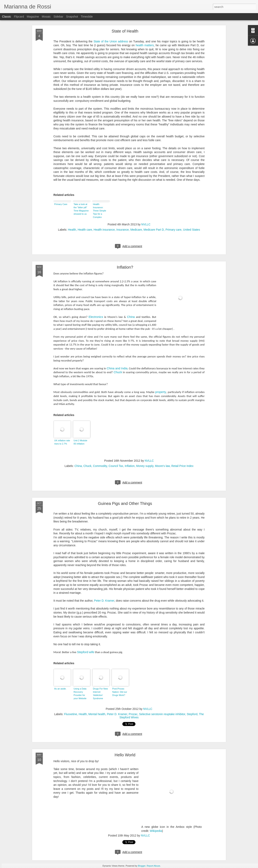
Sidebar (58, 17)
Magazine (33, 17)
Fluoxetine (71, 714)
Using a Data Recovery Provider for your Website (80, 694)
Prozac (133, 714)
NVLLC (146, 224)
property (161, 392)
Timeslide (87, 17)
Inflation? (125, 267)
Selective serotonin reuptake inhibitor (162, 714)
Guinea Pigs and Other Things (125, 503)
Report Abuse (153, 866)
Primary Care (61, 204)
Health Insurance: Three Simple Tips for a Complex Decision (99, 211)
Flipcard (19, 17)
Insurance (122, 230)
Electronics (96, 317)
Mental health (97, 714)
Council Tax (116, 466)
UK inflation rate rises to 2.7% (62, 442)
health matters (145, 45)
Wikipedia (156, 831)
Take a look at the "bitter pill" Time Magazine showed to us (81, 209)
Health (72, 230)
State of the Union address (111, 41)
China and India (117, 368)
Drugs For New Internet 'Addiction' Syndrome (100, 694)
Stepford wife (86, 652)
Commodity (100, 466)
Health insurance (104, 230)
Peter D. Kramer (104, 601)
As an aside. (60, 689)
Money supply (145, 466)
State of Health (125, 31)
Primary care (173, 230)
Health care (85, 230)
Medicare (136, 230)
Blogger (142, 866)
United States (191, 230)
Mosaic (46, 17)
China (131, 317)
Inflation (130, 466)
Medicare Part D (154, 230)
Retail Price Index (182, 466)
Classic (7, 17)
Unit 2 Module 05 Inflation (80, 442)
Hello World (125, 755)
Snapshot (72, 17)
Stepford (192, 714)
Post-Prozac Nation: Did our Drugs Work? (120, 692)
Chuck (118, 372)
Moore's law (162, 466)
